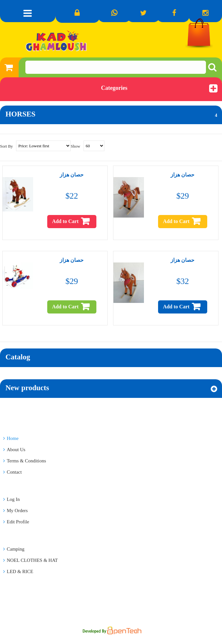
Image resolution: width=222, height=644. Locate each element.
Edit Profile (16, 522)
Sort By (6, 146)
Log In (11, 499)
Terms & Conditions (25, 461)
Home (11, 438)
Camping (14, 549)
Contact (13, 472)
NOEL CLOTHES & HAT (31, 560)
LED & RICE (18, 571)
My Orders (15, 511)
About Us (14, 450)
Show (75, 146)
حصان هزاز (72, 175)
